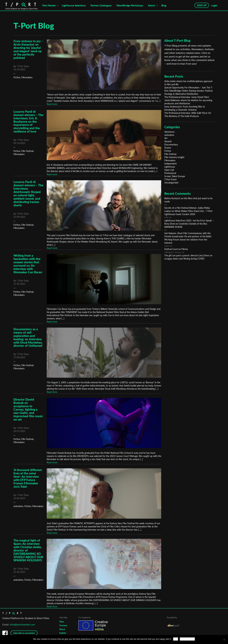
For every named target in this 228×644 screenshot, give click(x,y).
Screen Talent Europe (175, 176)
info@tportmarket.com (22, 624)
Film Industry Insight (174, 157)
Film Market (49, 5)
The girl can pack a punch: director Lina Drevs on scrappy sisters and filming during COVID (188, 257)
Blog (164, 5)
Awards (168, 141)
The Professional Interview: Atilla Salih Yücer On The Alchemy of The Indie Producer (188, 115)
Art (166, 138)
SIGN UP (202, 5)
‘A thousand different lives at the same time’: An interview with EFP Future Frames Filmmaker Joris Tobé (28, 478)
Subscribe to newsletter (24, 633)
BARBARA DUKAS (173, 227)
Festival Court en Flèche (176, 249)
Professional (170, 173)
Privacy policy (187, 639)
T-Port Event (170, 179)
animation (18, 506)
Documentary (171, 144)
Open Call (169, 170)
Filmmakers (27, 77)
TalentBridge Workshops (130, 5)
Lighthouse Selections (74, 5)
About (152, 5)
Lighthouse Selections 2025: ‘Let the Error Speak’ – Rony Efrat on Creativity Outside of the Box (189, 222)
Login (214, 5)
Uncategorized (171, 183)
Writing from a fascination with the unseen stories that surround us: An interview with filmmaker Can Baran (28, 264)
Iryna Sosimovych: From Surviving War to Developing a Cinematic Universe (185, 108)
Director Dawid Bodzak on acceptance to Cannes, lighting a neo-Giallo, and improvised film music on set (28, 409)
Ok (176, 639)
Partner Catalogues (101, 5)
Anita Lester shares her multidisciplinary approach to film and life (188, 83)
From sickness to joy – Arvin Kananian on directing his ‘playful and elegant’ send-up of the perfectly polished (28, 49)
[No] (224, 640)
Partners (63, 625)
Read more (52, 104)
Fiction (17, 77)
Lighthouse (170, 167)
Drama (168, 148)
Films (62, 622)
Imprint (63, 633)
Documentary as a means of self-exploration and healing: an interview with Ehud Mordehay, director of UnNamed (28, 337)
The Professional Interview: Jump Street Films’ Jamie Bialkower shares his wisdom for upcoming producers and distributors (188, 100)
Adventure (169, 132)
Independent (171, 164)
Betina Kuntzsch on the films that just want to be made (188, 200)
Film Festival (27, 151)
